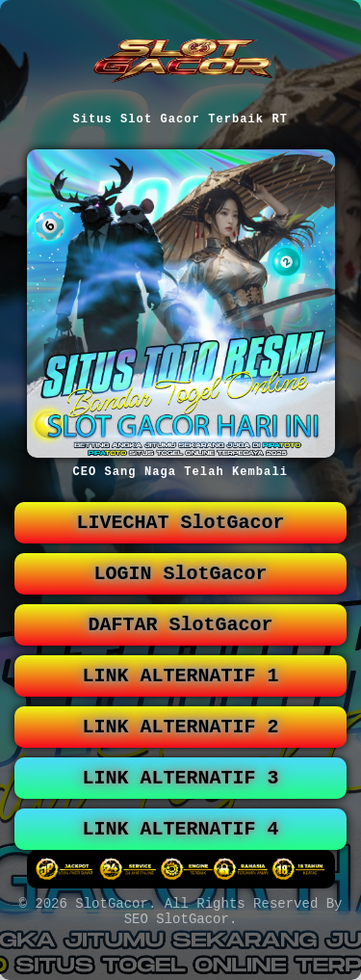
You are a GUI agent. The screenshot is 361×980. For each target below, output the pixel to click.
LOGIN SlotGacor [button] (181, 585)
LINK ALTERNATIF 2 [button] (181, 750)
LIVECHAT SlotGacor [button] (181, 530)
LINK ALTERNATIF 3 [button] (181, 805)
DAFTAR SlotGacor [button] (181, 640)
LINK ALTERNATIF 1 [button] (181, 695)
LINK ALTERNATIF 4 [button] (181, 860)
